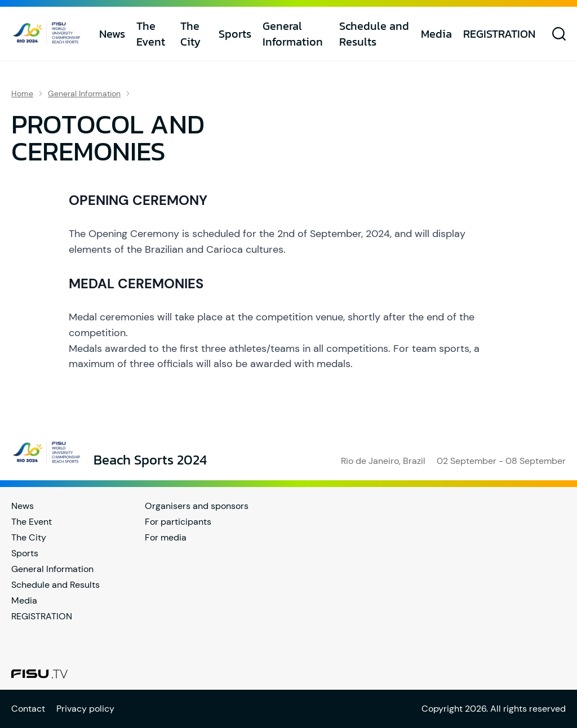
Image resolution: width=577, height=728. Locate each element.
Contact (28, 709)
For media (166, 537)
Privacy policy (85, 709)
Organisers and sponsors (197, 506)
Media (436, 34)
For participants (178, 522)
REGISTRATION (499, 34)
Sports (235, 34)
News (112, 34)
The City (190, 34)
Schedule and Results (374, 34)
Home (22, 93)
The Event (151, 34)
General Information (293, 34)
